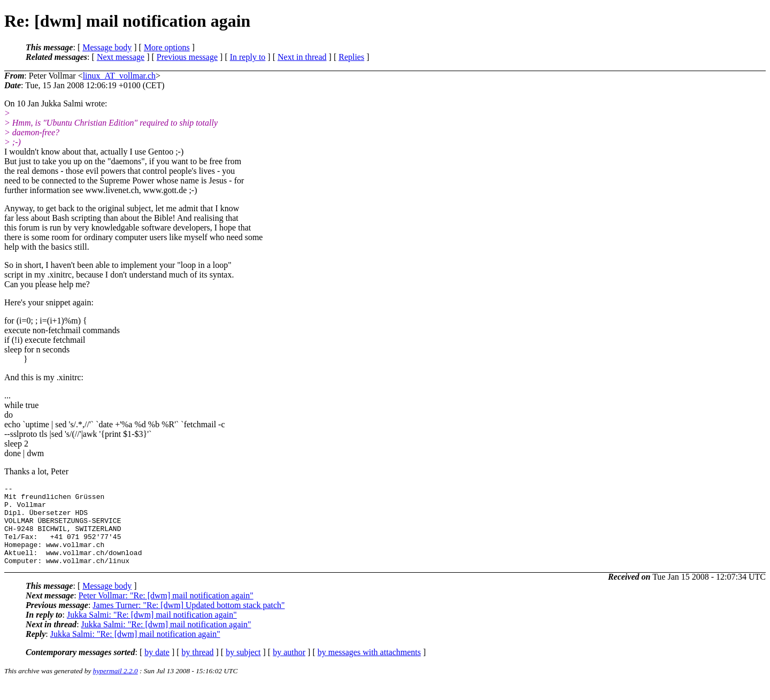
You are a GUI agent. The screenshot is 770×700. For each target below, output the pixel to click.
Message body (107, 47)
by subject (243, 668)
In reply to (248, 57)
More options (167, 47)
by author (289, 668)
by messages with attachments (369, 668)
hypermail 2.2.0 (115, 687)
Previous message (187, 57)
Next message (121, 57)
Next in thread (302, 57)
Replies (351, 57)
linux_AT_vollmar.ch (119, 76)
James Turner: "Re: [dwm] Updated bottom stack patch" (188, 621)
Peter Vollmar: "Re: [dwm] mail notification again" (166, 611)
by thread (198, 668)
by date (157, 668)
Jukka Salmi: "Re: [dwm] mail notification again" (152, 631)
